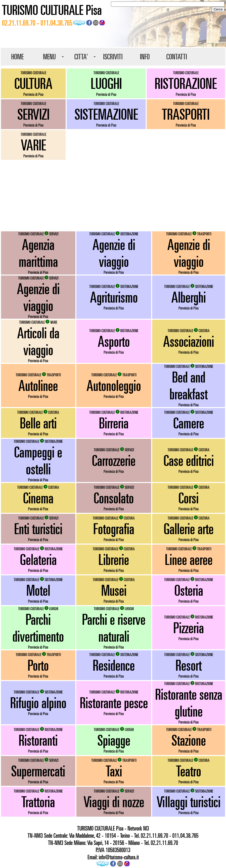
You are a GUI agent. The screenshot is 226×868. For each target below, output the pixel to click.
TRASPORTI (186, 114)
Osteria (189, 590)
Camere (189, 423)
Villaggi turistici (189, 802)
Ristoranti (38, 740)
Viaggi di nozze (114, 802)
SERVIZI (33, 114)
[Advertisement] (113, 196)
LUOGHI (106, 83)
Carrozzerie (114, 460)
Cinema (38, 498)
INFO (145, 57)
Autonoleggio (114, 385)
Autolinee (38, 385)
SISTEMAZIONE (106, 114)
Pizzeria (189, 628)
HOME (17, 57)
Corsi (189, 498)
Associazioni (189, 341)
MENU (49, 57)
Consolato (114, 498)
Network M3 (138, 828)
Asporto (114, 341)
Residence (114, 665)
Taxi (114, 771)
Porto (38, 665)
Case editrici (189, 460)
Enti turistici (38, 529)
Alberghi (189, 297)
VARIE (33, 145)
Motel (38, 590)
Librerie (114, 559)
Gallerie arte (189, 529)
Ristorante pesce (114, 703)
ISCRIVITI (113, 57)
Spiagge (114, 740)
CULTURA (33, 83)
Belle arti (38, 423)
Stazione (189, 740)
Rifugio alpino (38, 703)
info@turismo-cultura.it (119, 857)
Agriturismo (114, 297)
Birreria (114, 423)
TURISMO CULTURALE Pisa (52, 10)
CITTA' (81, 57)
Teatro (189, 771)
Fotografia (114, 529)
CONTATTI (177, 57)
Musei (114, 590)
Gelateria (38, 559)
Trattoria (38, 802)
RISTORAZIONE (186, 83)
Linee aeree (189, 559)
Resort (189, 665)
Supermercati (38, 771)
